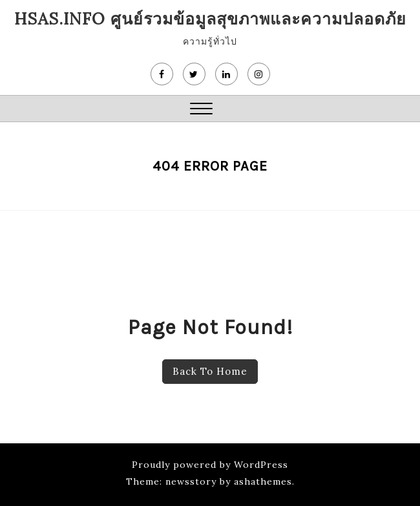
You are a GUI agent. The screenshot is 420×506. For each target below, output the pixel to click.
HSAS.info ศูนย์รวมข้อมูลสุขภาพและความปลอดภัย (210, 19)
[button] (201, 110)
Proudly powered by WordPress (210, 465)
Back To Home (210, 371)
